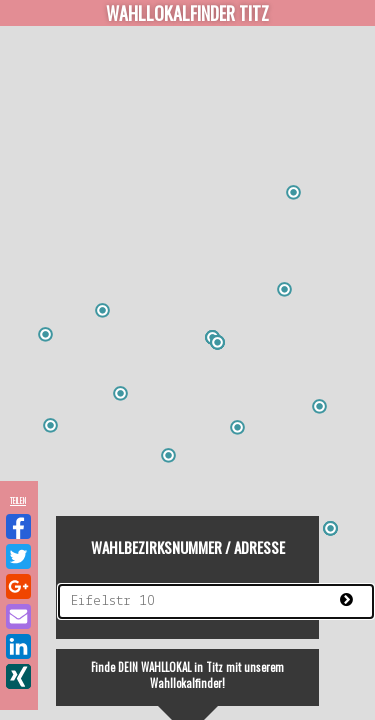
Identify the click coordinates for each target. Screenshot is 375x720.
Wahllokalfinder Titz (187, 13)
